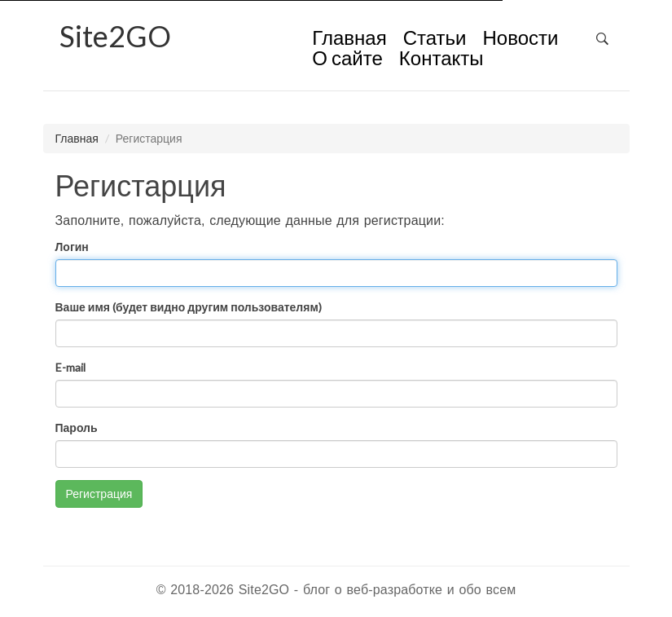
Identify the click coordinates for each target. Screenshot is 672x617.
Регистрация (99, 494)
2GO (115, 36)
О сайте (347, 59)
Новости (520, 39)
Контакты (441, 59)
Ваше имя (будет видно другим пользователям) (189, 307)
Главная (349, 39)
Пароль (77, 427)
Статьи (435, 39)
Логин (72, 247)
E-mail (70, 367)
